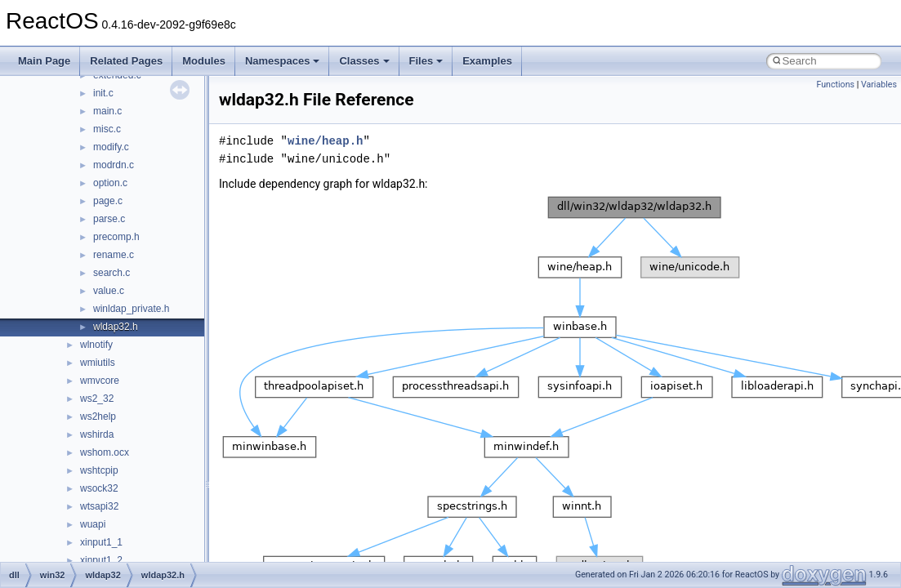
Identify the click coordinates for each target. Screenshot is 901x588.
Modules (204, 61)
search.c (112, 273)
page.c (108, 201)
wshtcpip (99, 470)
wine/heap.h (325, 141)
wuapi (93, 524)
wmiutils (98, 363)
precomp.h (116, 237)
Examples (487, 61)
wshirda (97, 434)
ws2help (98, 416)
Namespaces (283, 61)
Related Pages (126, 61)
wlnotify (96, 345)
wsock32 (99, 488)
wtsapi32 (99, 506)
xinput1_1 (101, 542)
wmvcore (100, 381)
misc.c (107, 129)
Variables (879, 85)
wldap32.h (116, 327)
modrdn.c (114, 165)
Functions (835, 85)
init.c (103, 93)
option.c (110, 183)
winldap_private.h (131, 309)
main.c (107, 111)
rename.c (114, 255)
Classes (364, 61)
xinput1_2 (101, 560)
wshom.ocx (105, 452)
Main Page (44, 61)
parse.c (109, 219)
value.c (109, 291)
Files (426, 61)
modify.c (111, 147)
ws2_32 (97, 399)
